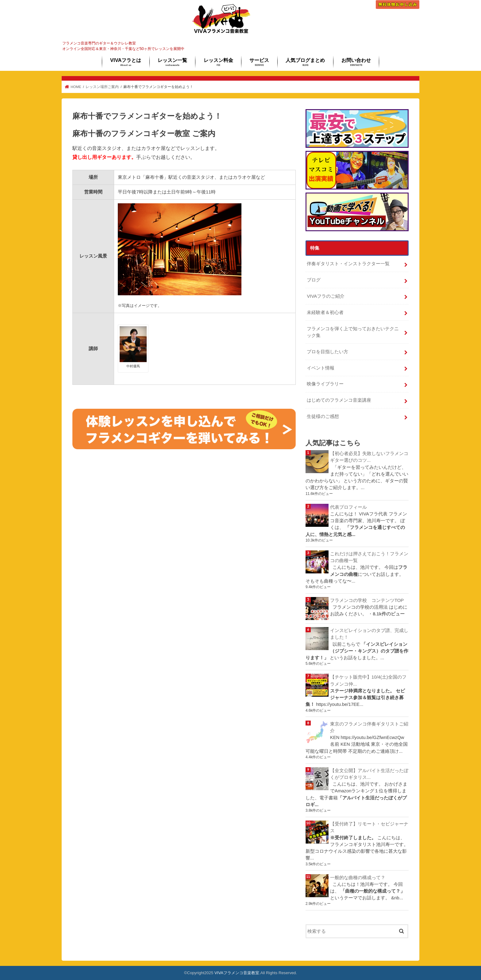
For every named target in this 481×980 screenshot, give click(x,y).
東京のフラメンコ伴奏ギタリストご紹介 (369, 727)
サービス (259, 62)
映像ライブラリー (325, 384)
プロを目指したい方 (327, 352)
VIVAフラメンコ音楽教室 (237, 973)
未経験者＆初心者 (325, 312)
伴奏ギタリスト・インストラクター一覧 (348, 264)
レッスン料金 (218, 62)
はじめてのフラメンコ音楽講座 (339, 400)
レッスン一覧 (172, 62)
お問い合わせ (356, 62)
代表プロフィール (348, 507)
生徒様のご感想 (323, 416)
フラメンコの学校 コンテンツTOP (367, 600)
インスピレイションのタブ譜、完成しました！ (369, 634)
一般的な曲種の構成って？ (358, 878)
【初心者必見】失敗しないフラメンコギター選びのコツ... (369, 457)
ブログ (314, 280)
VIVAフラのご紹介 (326, 296)
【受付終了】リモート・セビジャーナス (369, 827)
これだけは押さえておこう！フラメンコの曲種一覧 (369, 557)
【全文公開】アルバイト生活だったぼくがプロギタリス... (369, 774)
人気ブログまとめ (305, 62)
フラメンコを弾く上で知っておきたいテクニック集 (353, 332)
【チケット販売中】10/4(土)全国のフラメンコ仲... (368, 680)
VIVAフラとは (126, 62)
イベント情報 (321, 368)
